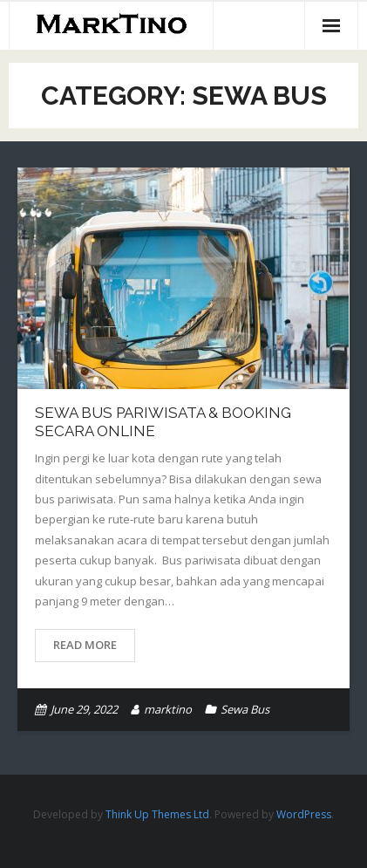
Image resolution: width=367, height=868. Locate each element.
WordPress (304, 814)
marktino (168, 709)
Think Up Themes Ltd (157, 814)
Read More (85, 645)
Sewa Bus (245, 709)
